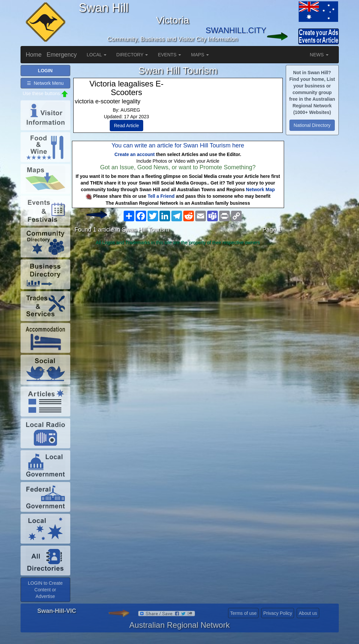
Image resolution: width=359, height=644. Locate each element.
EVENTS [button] (169, 55)
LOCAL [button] (97, 55)
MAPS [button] (200, 55)
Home (34, 55)
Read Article (126, 126)
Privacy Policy (278, 613)
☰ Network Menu (45, 83)
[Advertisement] (178, 300)
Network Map (260, 189)
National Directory (312, 125)
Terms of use (243, 613)
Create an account (134, 154)
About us (308, 613)
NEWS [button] (319, 55)
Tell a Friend (161, 196)
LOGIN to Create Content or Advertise (45, 590)
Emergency (62, 55)
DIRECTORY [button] (132, 55)
